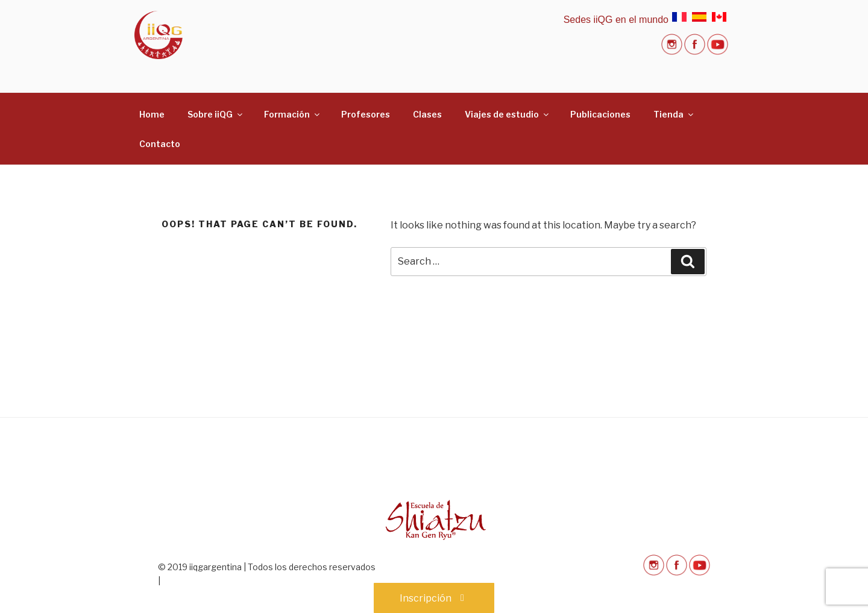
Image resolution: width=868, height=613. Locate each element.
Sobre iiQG (216, 114)
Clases (427, 114)
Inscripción (434, 598)
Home (152, 114)
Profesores (366, 114)
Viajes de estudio (508, 114)
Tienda (674, 114)
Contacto (160, 144)
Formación (293, 114)
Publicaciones (600, 114)
